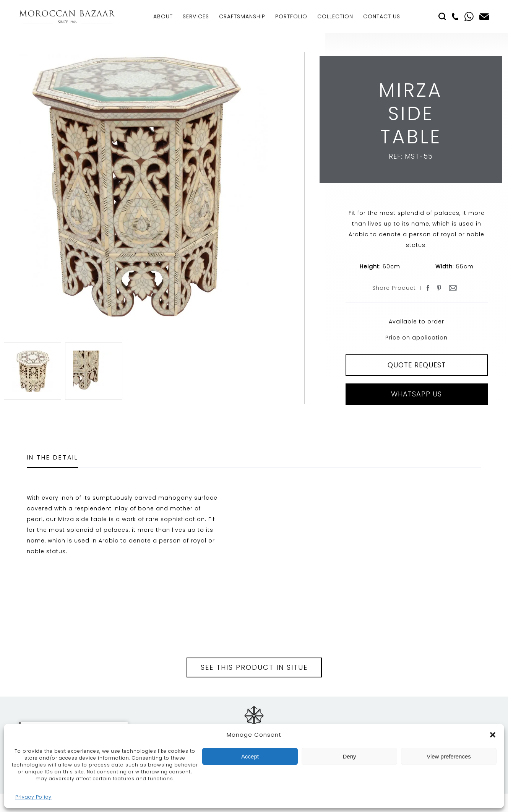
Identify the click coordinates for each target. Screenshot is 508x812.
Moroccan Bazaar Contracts (67, 17)
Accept (250, 756)
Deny (349, 756)
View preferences (449, 756)
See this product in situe (254, 667)
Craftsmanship (242, 16)
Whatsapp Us (416, 394)
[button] (493, 735)
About (163, 16)
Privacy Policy (33, 797)
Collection (335, 16)
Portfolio (291, 16)
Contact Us (382, 16)
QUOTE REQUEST (417, 365)
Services (196, 16)
